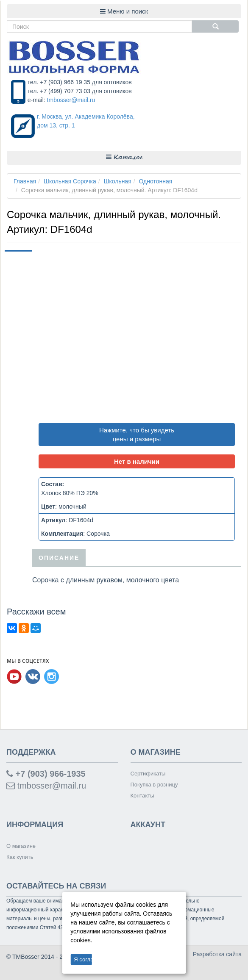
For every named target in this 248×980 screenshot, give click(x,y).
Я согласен (83, 959)
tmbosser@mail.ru (71, 100)
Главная (25, 181)
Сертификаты (148, 774)
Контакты (142, 796)
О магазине (21, 846)
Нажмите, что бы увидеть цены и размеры (137, 435)
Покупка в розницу (154, 785)
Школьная (118, 181)
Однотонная (156, 181)
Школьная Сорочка (70, 181)
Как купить (20, 857)
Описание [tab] (59, 558)
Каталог (124, 157)
